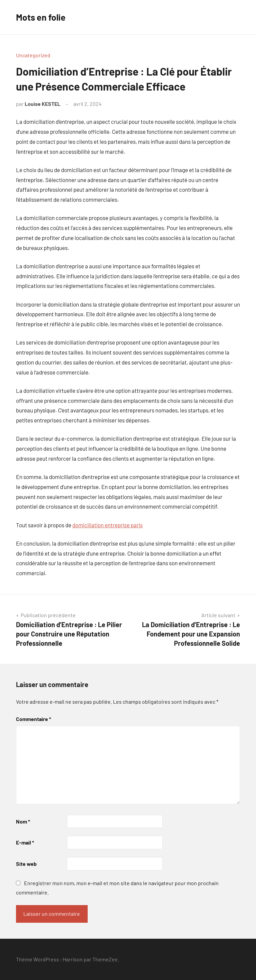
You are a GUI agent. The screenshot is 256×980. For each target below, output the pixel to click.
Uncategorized (33, 55)
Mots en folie (42, 17)
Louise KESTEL (42, 104)
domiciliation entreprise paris (107, 525)
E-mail (25, 842)
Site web (26, 864)
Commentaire (33, 719)
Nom (23, 821)
